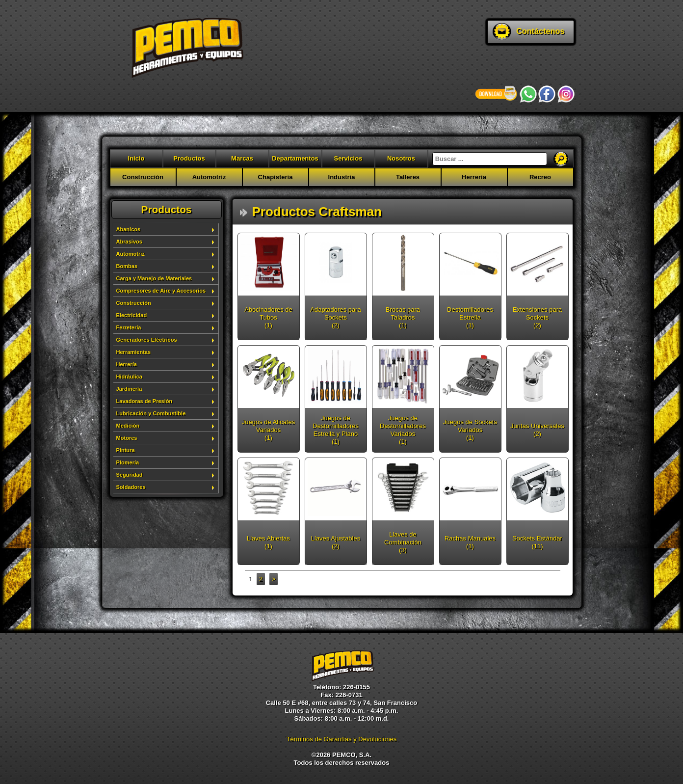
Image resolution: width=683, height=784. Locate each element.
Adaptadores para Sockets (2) (335, 317)
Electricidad (132, 315)
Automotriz (209, 177)
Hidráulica (129, 377)
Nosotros (401, 158)
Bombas (127, 266)
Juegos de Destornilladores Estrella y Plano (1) (336, 430)
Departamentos (295, 158)
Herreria (474, 177)
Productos (189, 158)
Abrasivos (129, 242)
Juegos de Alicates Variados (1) (268, 430)
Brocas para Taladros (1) (403, 317)
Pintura (126, 450)
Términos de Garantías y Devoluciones (342, 739)
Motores (127, 438)
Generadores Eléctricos (147, 340)
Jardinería (129, 389)
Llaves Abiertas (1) (268, 542)
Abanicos (129, 229)
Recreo (540, 177)
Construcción (143, 177)
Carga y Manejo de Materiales (154, 278)
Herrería (127, 364)
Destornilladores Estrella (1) (470, 317)
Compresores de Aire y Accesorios (161, 291)
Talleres (408, 177)
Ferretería (129, 327)
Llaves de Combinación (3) (403, 542)
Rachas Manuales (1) (470, 542)
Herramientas (134, 352)
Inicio (136, 158)
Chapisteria (276, 177)
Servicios (348, 158)
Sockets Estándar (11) (537, 542)
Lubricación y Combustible (151, 413)
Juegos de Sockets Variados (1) (470, 430)
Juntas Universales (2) (537, 430)
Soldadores (131, 487)
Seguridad (130, 475)
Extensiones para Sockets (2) (537, 317)
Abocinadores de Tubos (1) (268, 317)
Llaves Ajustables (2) (336, 542)
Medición (128, 426)
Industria (342, 177)
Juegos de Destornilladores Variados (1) (403, 430)
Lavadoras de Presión (144, 401)
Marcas (242, 158)
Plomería (128, 462)
